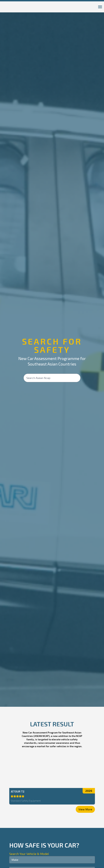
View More (85, 808)
